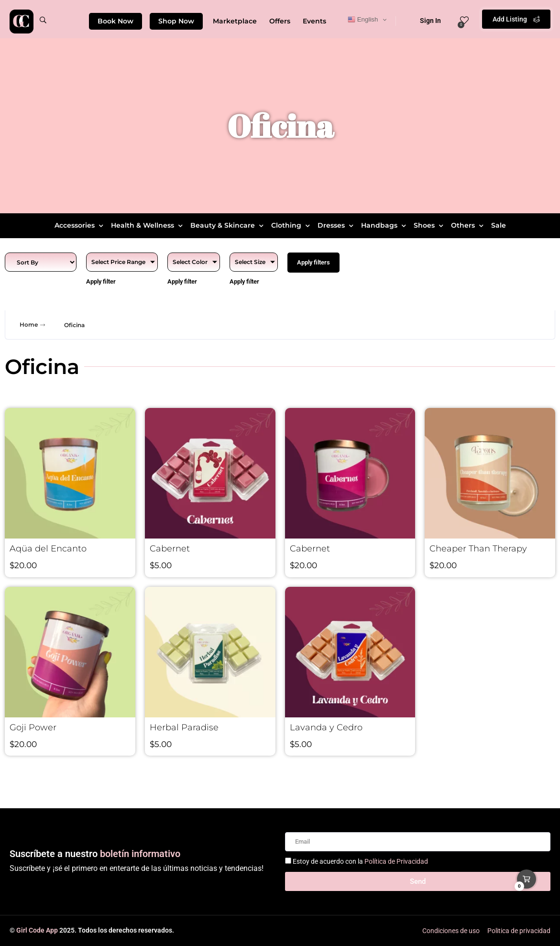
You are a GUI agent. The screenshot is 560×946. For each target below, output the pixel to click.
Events (314, 21)
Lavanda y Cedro (326, 727)
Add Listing (516, 19)
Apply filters (313, 262)
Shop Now (176, 21)
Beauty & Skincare (228, 225)
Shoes (430, 225)
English (363, 20)
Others (468, 225)
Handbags (385, 225)
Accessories (80, 225)
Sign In (424, 21)
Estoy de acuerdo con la (360, 861)
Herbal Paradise (184, 727)
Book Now (115, 21)
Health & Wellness (148, 225)
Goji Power (33, 727)
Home (33, 325)
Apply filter (101, 281)
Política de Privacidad (396, 861)
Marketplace (235, 21)
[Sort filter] (41, 262)
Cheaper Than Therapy (478, 549)
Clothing (292, 225)
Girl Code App (37, 930)
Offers (280, 21)
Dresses (337, 225)
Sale (499, 225)
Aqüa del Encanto (48, 549)
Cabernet (170, 549)
